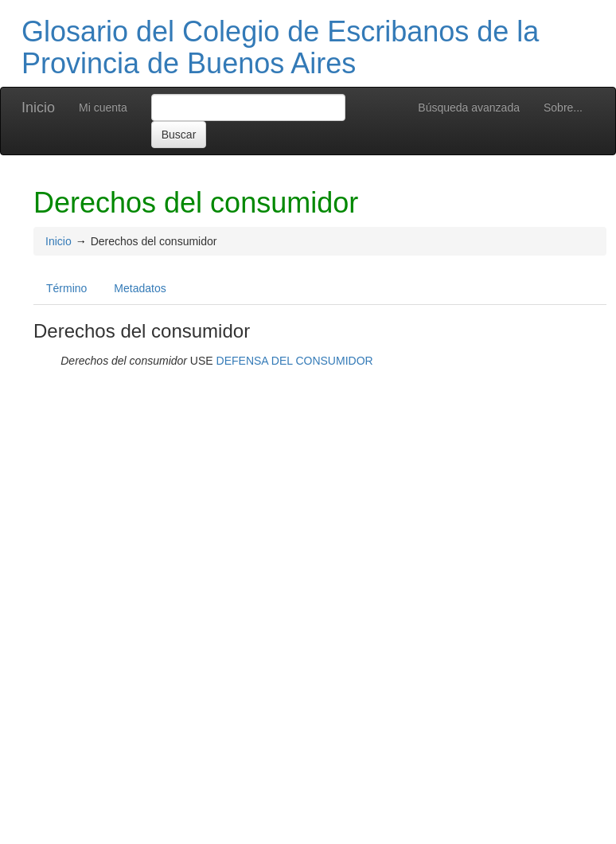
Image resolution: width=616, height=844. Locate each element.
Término (66, 288)
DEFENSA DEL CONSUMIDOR (295, 361)
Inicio (38, 107)
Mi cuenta (103, 107)
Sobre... (563, 107)
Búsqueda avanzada (469, 107)
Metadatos (140, 288)
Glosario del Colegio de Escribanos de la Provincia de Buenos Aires (280, 47)
